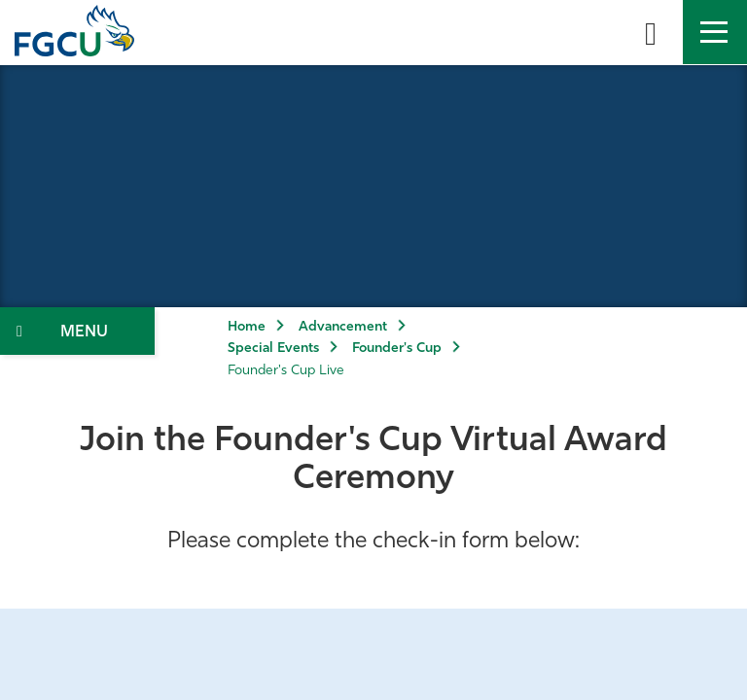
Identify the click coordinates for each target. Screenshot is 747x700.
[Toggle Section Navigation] (77, 331)
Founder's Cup (397, 349)
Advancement (343, 327)
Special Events (273, 349)
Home (247, 327)
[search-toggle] (651, 32)
